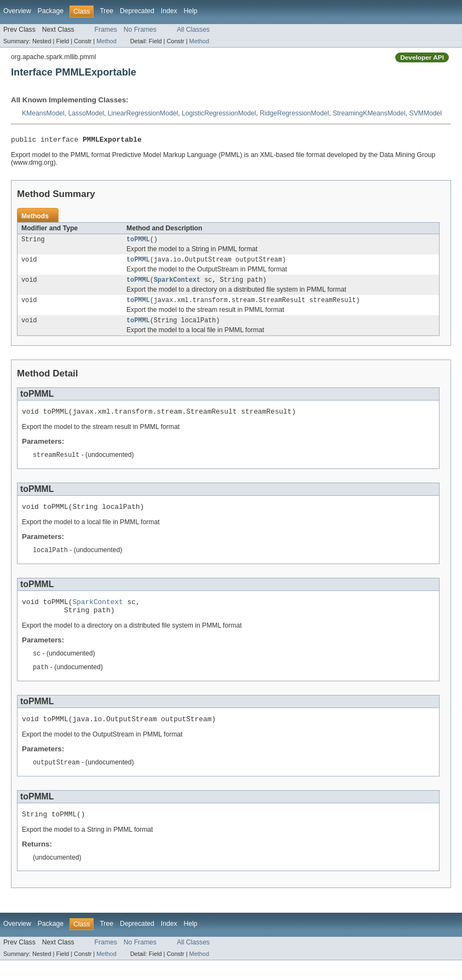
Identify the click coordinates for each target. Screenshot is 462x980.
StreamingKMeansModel (369, 113)
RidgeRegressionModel (294, 113)
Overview (17, 11)
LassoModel (86, 113)
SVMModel (426, 113)
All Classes (193, 30)
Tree (106, 11)
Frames (106, 30)
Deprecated (137, 11)
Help (191, 11)
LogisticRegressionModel (219, 113)
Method (106, 41)
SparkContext (177, 285)
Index (169, 11)
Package (51, 11)
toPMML (138, 242)
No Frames (140, 30)
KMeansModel (43, 113)
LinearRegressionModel (143, 113)
